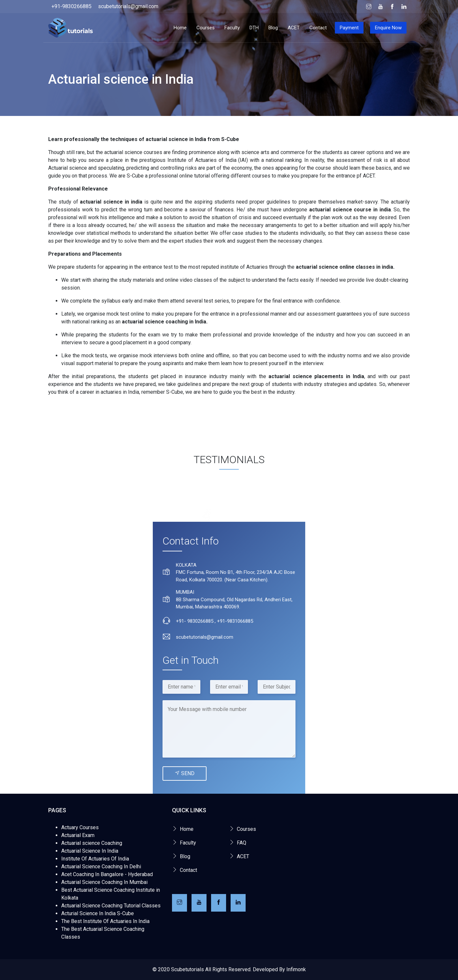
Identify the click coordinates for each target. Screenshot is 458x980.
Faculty (232, 28)
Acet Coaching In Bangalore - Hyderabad (107, 874)
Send (185, 773)
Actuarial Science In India (90, 851)
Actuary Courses (80, 827)
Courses (206, 28)
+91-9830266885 (72, 6)
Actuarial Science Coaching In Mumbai (104, 882)
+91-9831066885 (235, 621)
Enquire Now (388, 28)
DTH (254, 28)
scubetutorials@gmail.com (128, 6)
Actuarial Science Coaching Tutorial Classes (111, 906)
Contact (318, 28)
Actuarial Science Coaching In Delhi (101, 866)
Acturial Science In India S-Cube (98, 913)
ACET (294, 28)
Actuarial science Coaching (92, 843)
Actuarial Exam (78, 835)
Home (180, 28)
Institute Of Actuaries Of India (95, 859)
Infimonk (296, 969)
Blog (273, 28)
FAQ (242, 843)
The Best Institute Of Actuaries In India (105, 921)
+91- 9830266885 (195, 621)
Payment (349, 28)
